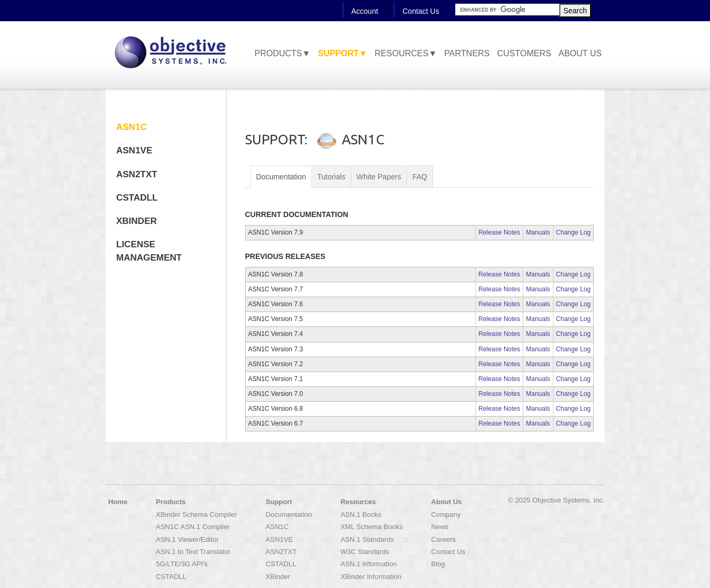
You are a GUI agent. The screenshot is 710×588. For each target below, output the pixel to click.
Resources (358, 502)
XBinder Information (371, 577)
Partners (467, 53)
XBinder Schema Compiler (197, 514)
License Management (149, 251)
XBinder (137, 221)
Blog (438, 564)
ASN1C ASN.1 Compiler (193, 527)
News (440, 527)
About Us (581, 53)
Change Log (573, 232)
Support (279, 502)
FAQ (420, 177)
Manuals (538, 232)
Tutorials (331, 177)
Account (365, 11)
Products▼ (282, 53)
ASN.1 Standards (367, 539)
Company (446, 514)
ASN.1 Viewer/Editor (187, 539)
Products (171, 502)
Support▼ (343, 53)
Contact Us (421, 11)
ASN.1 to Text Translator (193, 552)
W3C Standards (365, 552)
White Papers (379, 177)
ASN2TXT (137, 174)
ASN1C (132, 127)
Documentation (281, 177)
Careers (444, 539)
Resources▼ (406, 53)
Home (118, 502)
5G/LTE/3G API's (182, 564)
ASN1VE (134, 150)
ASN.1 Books (361, 514)
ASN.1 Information (369, 564)
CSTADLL (137, 198)
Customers (524, 53)
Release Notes (500, 232)
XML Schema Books (372, 527)
